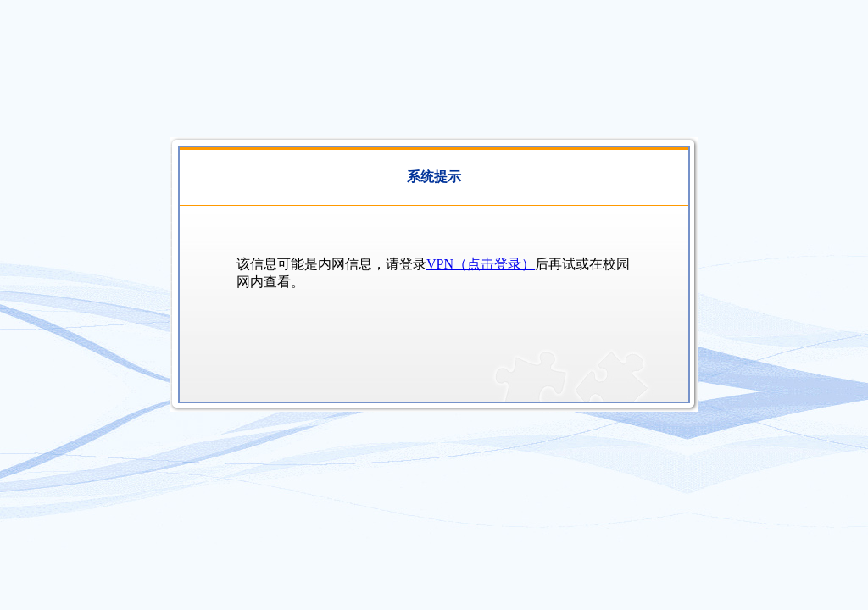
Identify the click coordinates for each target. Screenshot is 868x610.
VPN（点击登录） (481, 264)
